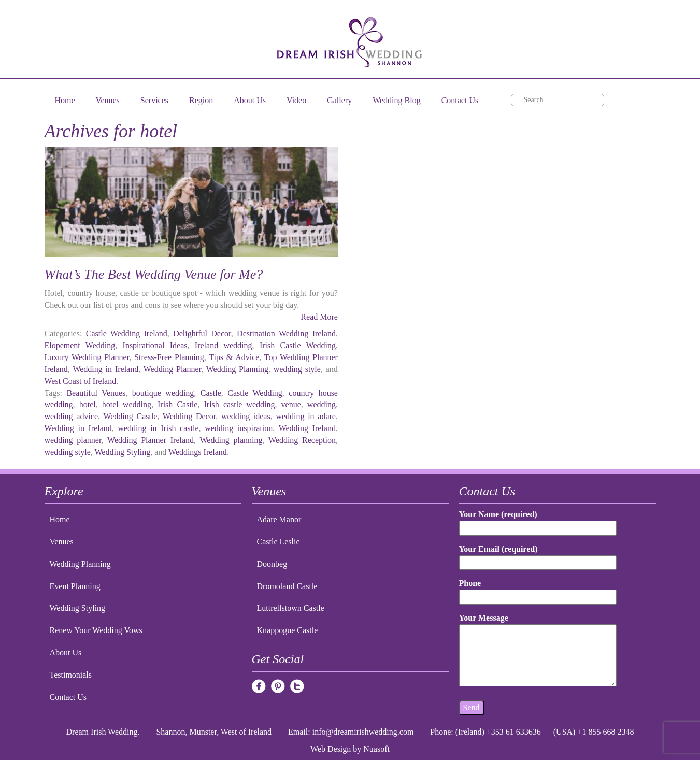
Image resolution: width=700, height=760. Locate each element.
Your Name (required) (538, 521)
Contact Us (460, 100)
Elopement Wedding (80, 345)
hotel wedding (127, 404)
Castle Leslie (278, 542)
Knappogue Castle (288, 630)
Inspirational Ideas (155, 345)
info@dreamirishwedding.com (363, 732)
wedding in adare (306, 416)
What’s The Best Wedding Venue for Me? (154, 274)
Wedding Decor (189, 416)
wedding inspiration (239, 428)
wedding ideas (246, 416)
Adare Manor (279, 519)
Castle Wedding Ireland (127, 333)
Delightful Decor (202, 333)
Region (201, 100)
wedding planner (73, 440)
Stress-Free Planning (169, 357)
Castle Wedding (255, 393)
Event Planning (75, 586)
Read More (319, 317)
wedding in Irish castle (158, 428)
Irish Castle (177, 404)
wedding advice (72, 416)
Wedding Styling (123, 452)
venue (291, 404)
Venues (108, 100)
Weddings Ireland (198, 452)
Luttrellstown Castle (291, 608)
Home (65, 100)
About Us (250, 100)
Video (296, 100)
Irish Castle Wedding (298, 345)
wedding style (297, 369)
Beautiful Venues (96, 393)
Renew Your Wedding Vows (96, 630)
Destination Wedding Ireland (286, 333)
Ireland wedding (224, 345)
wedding (322, 404)
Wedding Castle (130, 416)
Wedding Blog (396, 100)
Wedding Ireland (307, 428)
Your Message (538, 651)
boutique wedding (163, 393)
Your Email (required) (538, 556)
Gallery (339, 100)
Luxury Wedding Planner (87, 357)
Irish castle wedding (239, 404)
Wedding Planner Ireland (151, 440)
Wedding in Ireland (105, 369)
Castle (211, 393)
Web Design (331, 749)
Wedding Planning (237, 369)
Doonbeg (272, 564)
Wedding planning (231, 440)
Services (154, 100)
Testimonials (71, 675)
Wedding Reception (302, 440)
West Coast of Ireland (81, 381)
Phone (538, 590)
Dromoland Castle (287, 586)
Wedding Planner (172, 369)
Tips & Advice (234, 357)
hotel (88, 404)
